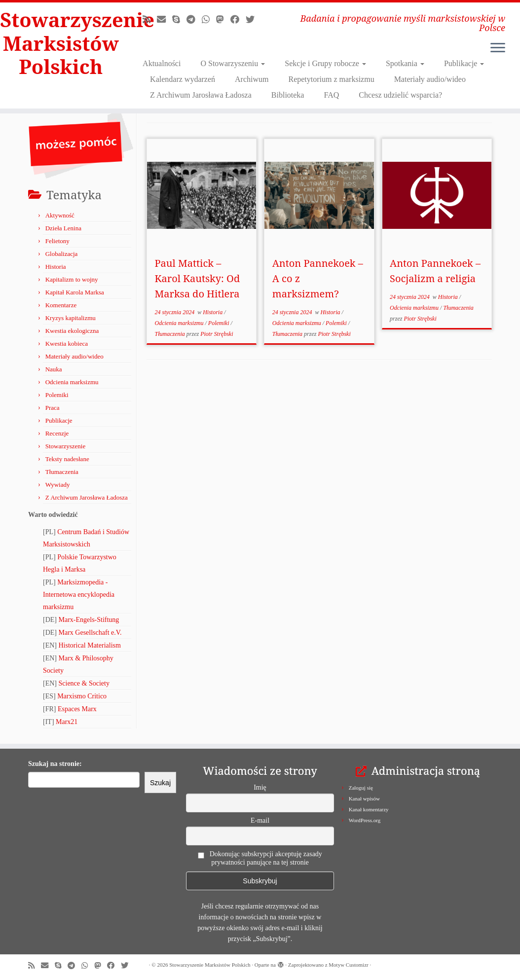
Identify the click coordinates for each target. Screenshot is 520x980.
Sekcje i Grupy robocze (325, 63)
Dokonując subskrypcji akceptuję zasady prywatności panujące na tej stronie (260, 858)
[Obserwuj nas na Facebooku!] (238, 20)
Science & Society (84, 683)
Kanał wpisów (364, 799)
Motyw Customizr (348, 965)
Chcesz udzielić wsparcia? (400, 95)
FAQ (331, 95)
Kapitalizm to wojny (72, 279)
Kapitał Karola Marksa (75, 292)
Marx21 (67, 722)
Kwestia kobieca (67, 344)
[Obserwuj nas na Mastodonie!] (223, 20)
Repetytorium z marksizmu (331, 79)
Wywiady (58, 485)
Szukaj (160, 783)
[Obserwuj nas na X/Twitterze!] (253, 20)
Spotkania (405, 63)
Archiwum (252, 79)
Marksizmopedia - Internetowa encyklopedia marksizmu (79, 595)
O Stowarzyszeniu (233, 63)
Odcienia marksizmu (72, 382)
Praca (53, 408)
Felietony (57, 241)
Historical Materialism (90, 645)
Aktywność (60, 215)
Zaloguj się (361, 788)
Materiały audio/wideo (430, 79)
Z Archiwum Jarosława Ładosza (201, 95)
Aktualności (162, 63)
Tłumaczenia (62, 472)
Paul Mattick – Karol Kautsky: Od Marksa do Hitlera (197, 278)
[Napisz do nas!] (165, 20)
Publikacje (464, 63)
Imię (260, 787)
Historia (56, 267)
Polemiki (57, 395)
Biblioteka (288, 95)
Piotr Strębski (217, 334)
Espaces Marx (77, 709)
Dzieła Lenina (63, 228)
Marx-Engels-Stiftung (89, 620)
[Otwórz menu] (498, 48)
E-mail (260, 820)
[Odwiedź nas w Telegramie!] (194, 20)
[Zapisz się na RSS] (150, 20)
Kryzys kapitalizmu (71, 318)
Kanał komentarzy (369, 809)
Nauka (54, 369)
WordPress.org (365, 820)
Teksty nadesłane (67, 459)
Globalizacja (62, 254)
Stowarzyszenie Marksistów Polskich (61, 43)
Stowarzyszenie (66, 446)
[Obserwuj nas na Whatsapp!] (209, 20)
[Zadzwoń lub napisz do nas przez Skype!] (179, 20)
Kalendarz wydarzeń (183, 79)
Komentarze (61, 305)
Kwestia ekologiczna (72, 331)
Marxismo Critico (82, 696)
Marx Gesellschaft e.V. (90, 633)
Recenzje (57, 433)
